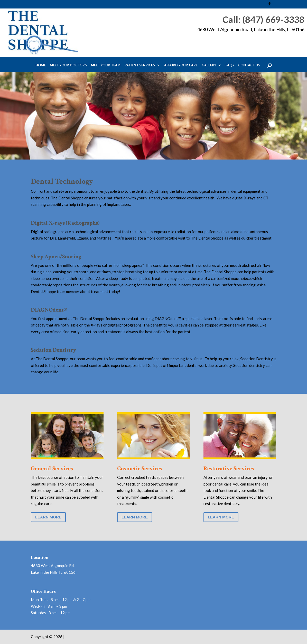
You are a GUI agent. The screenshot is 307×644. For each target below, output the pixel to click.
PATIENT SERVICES (140, 65)
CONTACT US (249, 65)
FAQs (230, 65)
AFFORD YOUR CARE (181, 65)
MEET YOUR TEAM (106, 65)
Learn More (48, 517)
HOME (41, 65)
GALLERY (209, 65)
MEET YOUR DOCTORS (68, 65)
